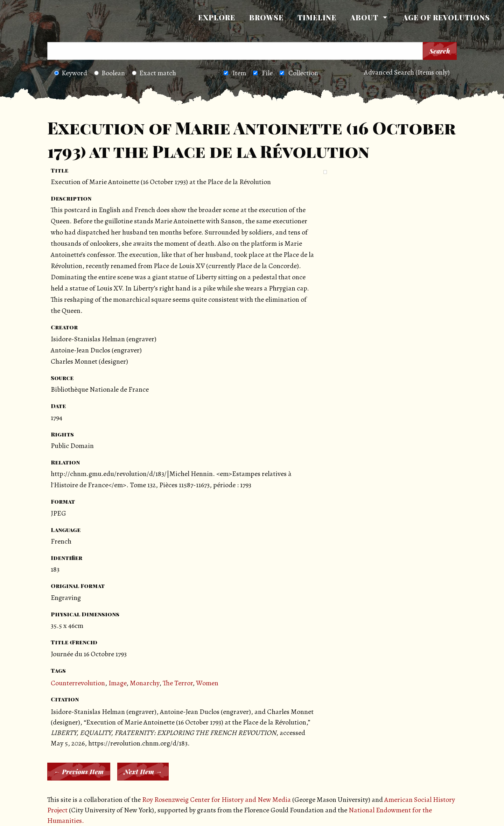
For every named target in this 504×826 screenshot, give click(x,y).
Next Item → (143, 772)
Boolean (110, 73)
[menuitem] (217, 17)
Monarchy (145, 683)
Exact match (154, 73)
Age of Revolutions (446, 17)
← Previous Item (79, 772)
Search (440, 51)
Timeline (317, 17)
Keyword (71, 73)
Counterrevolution (78, 683)
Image (117, 683)
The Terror (178, 683)
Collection (303, 73)
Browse (266, 17)
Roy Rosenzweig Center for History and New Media (216, 800)
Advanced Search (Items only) (407, 72)
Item (239, 73)
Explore (217, 17)
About (364, 17)
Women (207, 683)
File (267, 73)
